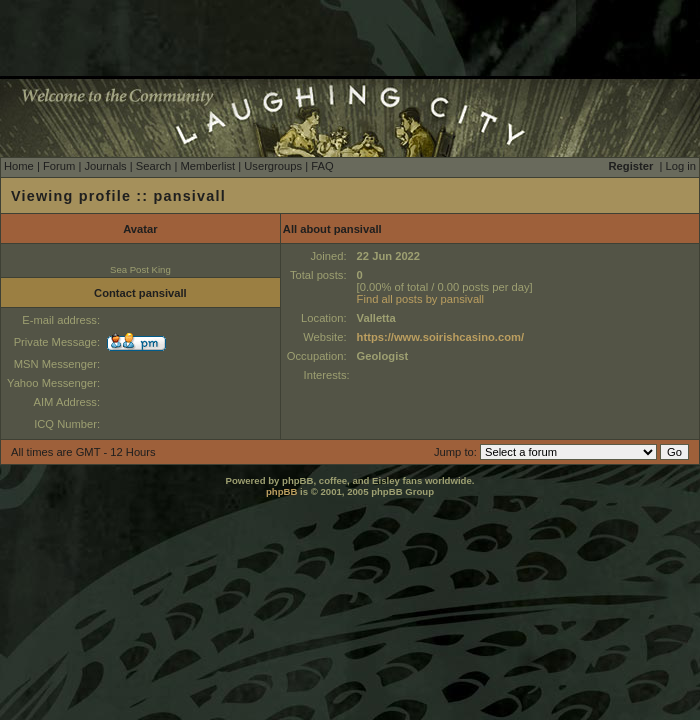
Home (19, 166)
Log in (681, 166)
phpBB (281, 491)
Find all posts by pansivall (420, 299)
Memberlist (207, 166)
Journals (105, 166)
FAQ (322, 166)
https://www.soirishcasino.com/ (440, 337)
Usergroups (273, 166)
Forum (59, 166)
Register (631, 166)
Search (153, 166)
